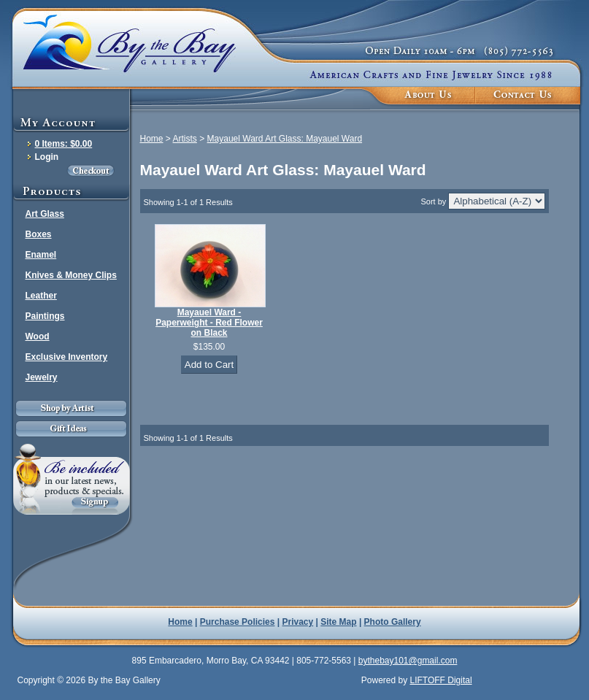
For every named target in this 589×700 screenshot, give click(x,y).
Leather (41, 296)
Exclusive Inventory (67, 357)
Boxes (39, 234)
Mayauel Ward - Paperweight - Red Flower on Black (209, 323)
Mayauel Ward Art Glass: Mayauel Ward (285, 139)
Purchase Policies (238, 622)
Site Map (338, 622)
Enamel (41, 255)
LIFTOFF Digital (440, 680)
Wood (38, 336)
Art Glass (45, 214)
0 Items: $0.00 (64, 144)
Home (152, 139)
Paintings (45, 316)
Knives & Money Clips (71, 275)
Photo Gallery (393, 622)
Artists (185, 139)
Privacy (298, 622)
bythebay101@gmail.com (408, 661)
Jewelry (42, 377)
